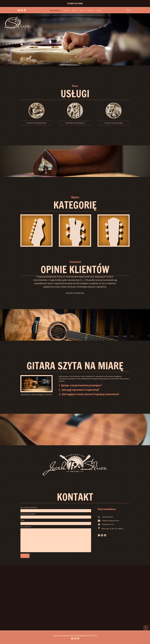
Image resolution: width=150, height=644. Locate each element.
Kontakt (90, 10)
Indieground (67, 635)
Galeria (99, 10)
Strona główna (55, 10)
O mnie (66, 10)
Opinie (82, 10)
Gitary (74, 10)
